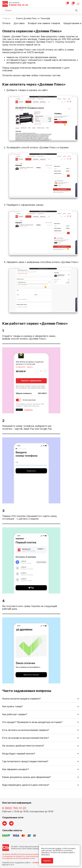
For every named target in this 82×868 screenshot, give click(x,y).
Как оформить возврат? (16, 769)
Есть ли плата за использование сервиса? (26, 730)
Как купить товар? (13, 706)
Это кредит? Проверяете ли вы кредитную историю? (32, 722)
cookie (58, 848)
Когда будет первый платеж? (19, 754)
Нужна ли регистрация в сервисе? (21, 699)
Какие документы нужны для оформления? (27, 777)
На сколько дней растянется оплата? (23, 746)
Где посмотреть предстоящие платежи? (25, 761)
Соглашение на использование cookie (19, 858)
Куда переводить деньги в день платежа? (26, 785)
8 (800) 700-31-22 (18, 5)
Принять (47, 861)
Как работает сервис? (15, 714)
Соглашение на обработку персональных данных (24, 856)
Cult (38, 863)
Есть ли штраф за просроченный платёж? (26, 738)
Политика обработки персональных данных (21, 854)
